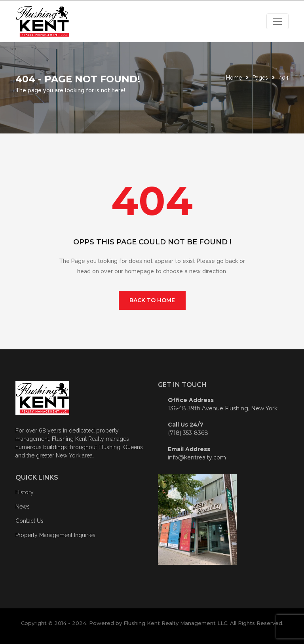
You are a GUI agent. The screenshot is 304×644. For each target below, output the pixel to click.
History (25, 492)
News (23, 507)
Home (234, 78)
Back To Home (152, 300)
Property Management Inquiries (55, 535)
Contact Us (29, 521)
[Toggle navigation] (277, 21)
